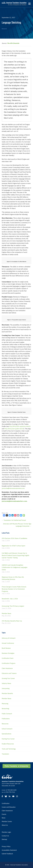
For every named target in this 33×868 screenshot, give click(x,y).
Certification (6, 803)
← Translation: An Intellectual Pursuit (14, 520)
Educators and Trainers (9, 673)
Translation (5, 754)
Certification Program (9, 663)
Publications (6, 719)
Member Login (6, 832)
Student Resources (8, 744)
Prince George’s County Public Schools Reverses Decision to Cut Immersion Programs (14, 589)
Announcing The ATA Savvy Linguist (13, 606)
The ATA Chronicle (13, 43)
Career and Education (9, 807)
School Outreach (7, 729)
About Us (5, 825)
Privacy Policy (6, 846)
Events (4, 814)
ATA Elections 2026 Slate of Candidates (14, 538)
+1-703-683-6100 (11, 790)
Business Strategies (8, 653)
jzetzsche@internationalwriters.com (13, 488)
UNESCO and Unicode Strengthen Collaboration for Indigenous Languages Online (15, 567)
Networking (5, 709)
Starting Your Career (8, 739)
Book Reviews (6, 648)
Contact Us (5, 836)
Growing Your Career (8, 678)
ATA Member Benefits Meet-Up (12, 621)
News (4, 818)
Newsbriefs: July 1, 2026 (10, 599)
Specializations (7, 734)
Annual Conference (8, 643)
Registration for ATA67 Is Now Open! (13, 546)
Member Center (7, 821)
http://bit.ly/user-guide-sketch (14, 429)
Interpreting (6, 688)
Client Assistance (7, 668)
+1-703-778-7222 (9, 792)
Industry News (6, 683)
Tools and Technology (9, 749)
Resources (4, 29)
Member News (6, 613)
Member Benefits (7, 693)
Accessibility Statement (9, 850)
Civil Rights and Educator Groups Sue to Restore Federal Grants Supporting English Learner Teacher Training (15, 555)
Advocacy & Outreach (9, 638)
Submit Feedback (7, 854)
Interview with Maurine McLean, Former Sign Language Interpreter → (17, 525)
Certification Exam (8, 658)
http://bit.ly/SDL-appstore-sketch (20, 426)
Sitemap (4, 839)
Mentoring (5, 704)
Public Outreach (7, 714)
